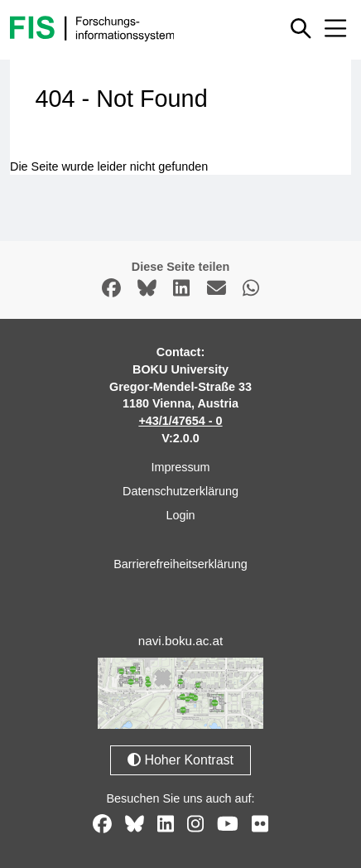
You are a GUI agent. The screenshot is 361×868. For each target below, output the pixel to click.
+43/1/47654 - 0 (180, 421)
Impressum (180, 467)
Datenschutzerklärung (180, 491)
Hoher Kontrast (180, 760)
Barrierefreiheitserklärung (180, 564)
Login (180, 515)
